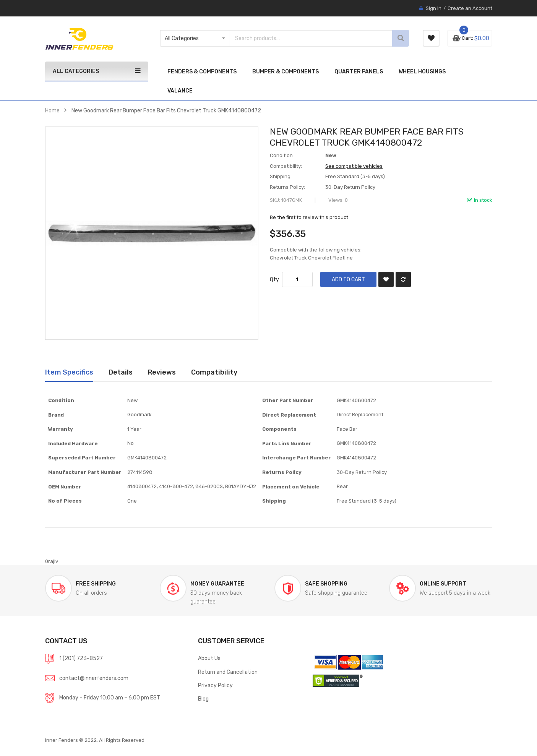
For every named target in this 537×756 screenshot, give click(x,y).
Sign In (434, 8)
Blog (203, 699)
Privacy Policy (215, 685)
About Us (209, 658)
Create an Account (470, 8)
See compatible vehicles (354, 166)
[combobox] (299, 38)
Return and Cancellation (228, 672)
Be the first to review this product (309, 217)
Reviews (162, 372)
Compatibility (214, 372)
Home (52, 110)
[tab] (69, 372)
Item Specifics (69, 372)
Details (121, 372)
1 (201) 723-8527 (81, 658)
